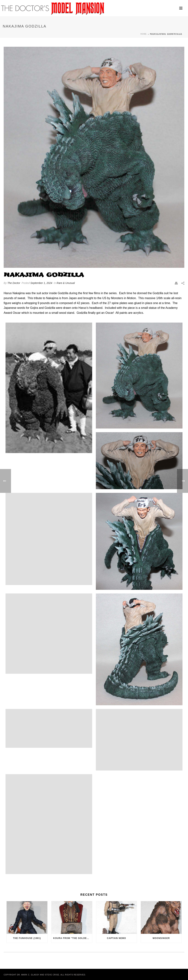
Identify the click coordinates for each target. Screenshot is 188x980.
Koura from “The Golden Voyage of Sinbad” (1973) (73, 938)
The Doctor (14, 283)
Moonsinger (161, 938)
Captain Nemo (117, 938)
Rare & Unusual (66, 283)
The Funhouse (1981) (27, 938)
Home (144, 34)
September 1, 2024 (41, 283)
